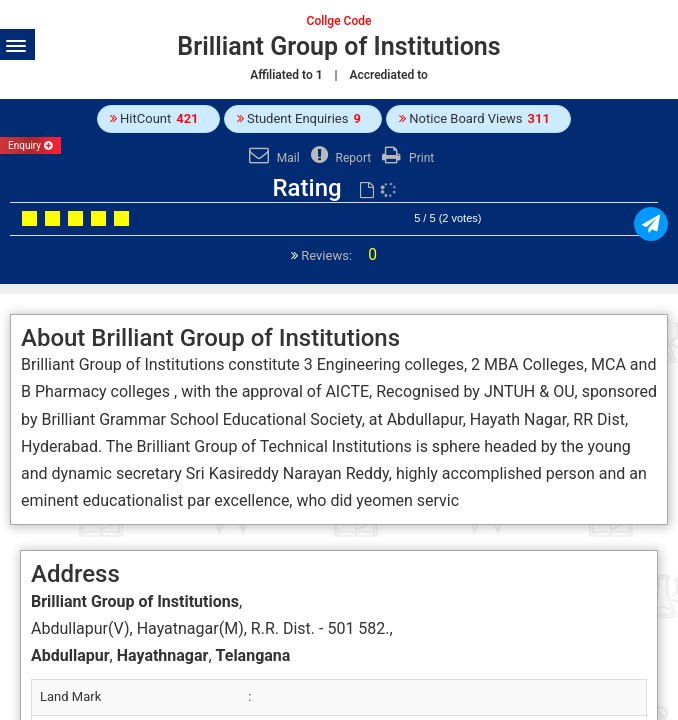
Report (339, 158)
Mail (272, 158)
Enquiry (30, 145)
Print (405, 158)
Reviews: (337, 255)
